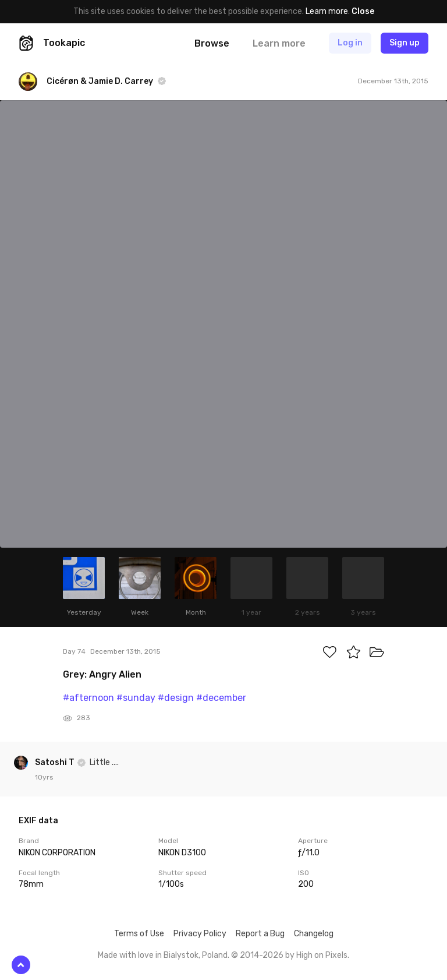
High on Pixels (322, 955)
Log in (350, 43)
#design (176, 698)
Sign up (405, 43)
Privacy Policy (200, 934)
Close (363, 11)
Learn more (327, 11)
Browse (212, 43)
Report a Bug (260, 934)
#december (221, 698)
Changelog (314, 934)
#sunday (136, 698)
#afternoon (88, 698)
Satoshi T (56, 762)
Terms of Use (139, 934)
